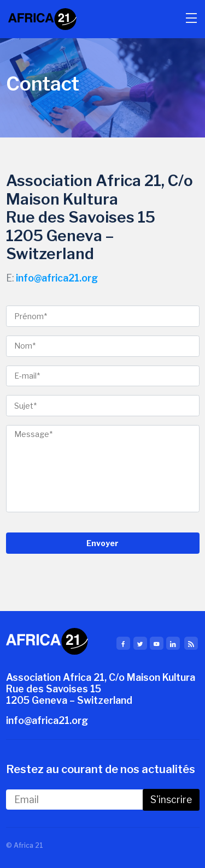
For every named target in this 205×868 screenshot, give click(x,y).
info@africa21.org (57, 278)
